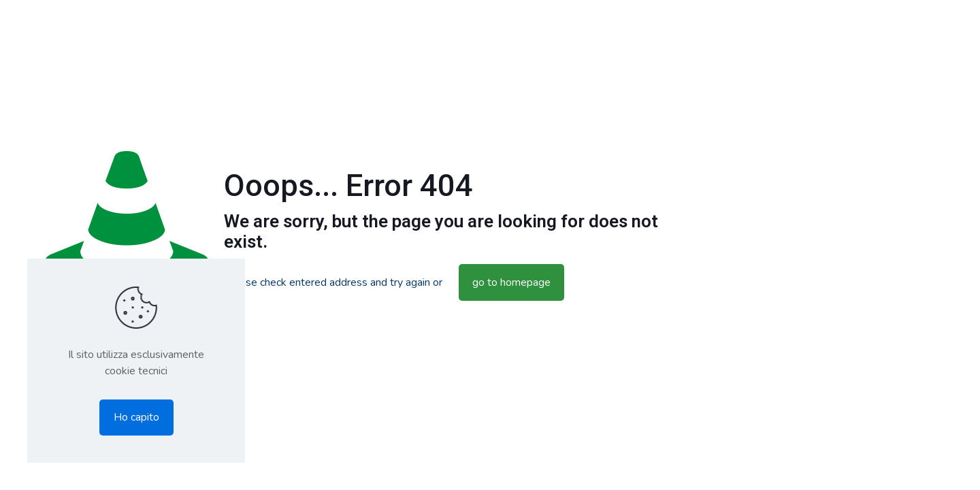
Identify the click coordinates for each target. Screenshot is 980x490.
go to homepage (511, 282)
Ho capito (136, 417)
